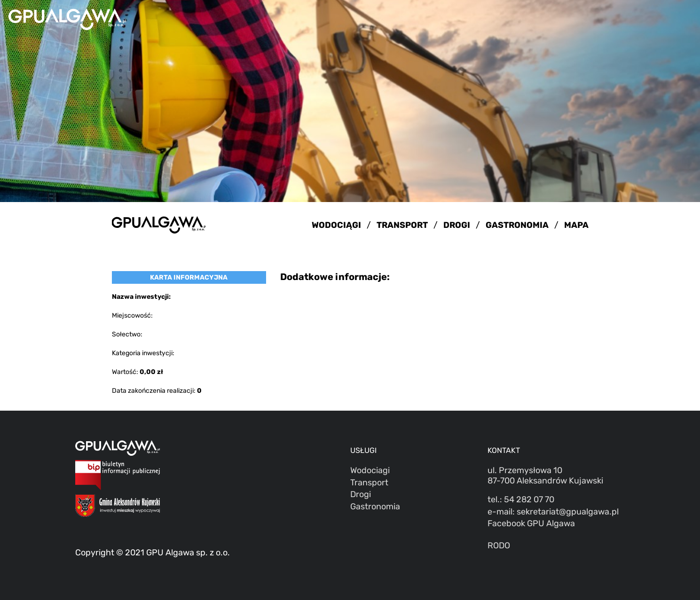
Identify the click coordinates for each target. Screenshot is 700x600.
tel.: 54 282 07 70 (521, 499)
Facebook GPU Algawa (531, 523)
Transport (369, 483)
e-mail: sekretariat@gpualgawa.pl (553, 512)
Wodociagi (370, 470)
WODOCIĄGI (336, 225)
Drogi (361, 494)
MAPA (576, 225)
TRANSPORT (402, 225)
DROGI (457, 225)
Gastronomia (375, 506)
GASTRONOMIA (517, 225)
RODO (499, 545)
